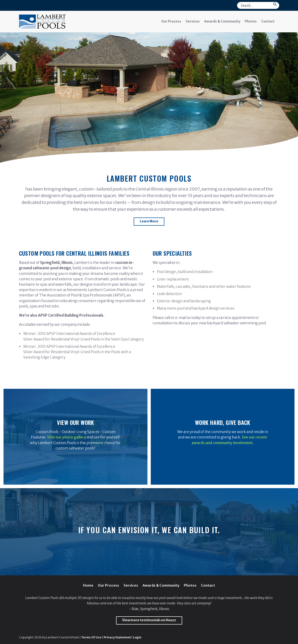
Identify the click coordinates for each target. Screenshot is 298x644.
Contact (268, 21)
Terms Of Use (91, 637)
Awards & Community (222, 21)
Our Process (171, 21)
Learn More (149, 221)
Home (88, 585)
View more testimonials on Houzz (149, 620)
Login (137, 637)
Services (193, 21)
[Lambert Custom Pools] (42, 21)
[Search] (258, 5)
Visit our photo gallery (67, 437)
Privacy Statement (117, 637)
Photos (251, 21)
